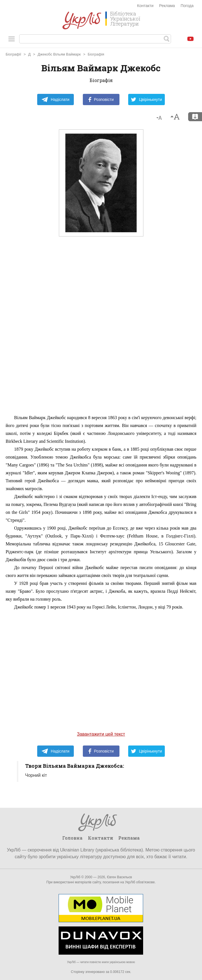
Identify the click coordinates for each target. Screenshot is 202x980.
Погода (187, 6)
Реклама (167, 6)
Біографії (13, 54)
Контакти (145, 6)
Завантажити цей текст (101, 734)
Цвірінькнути (146, 99)
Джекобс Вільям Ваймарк (59, 54)
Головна (72, 838)
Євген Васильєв (119, 877)
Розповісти (101, 99)
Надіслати (55, 99)
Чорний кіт (36, 775)
